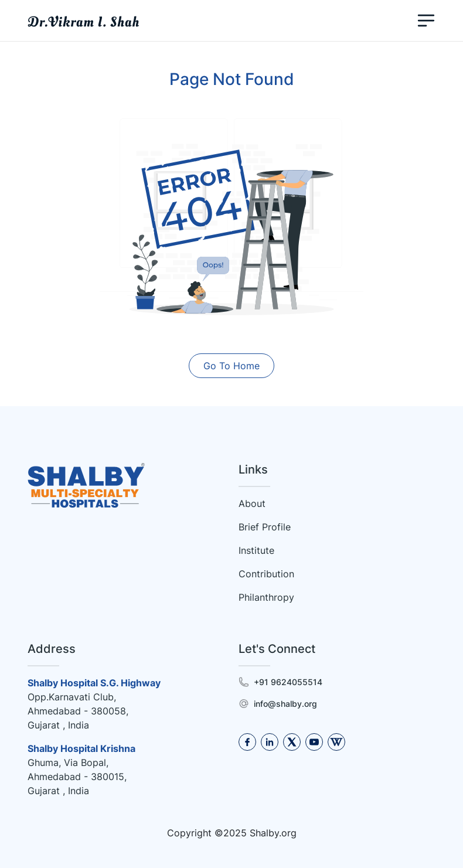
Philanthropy (266, 597)
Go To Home (231, 366)
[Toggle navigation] (426, 21)
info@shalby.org (285, 704)
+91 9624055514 (288, 682)
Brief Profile (265, 527)
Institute (256, 550)
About (252, 503)
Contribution (266, 574)
